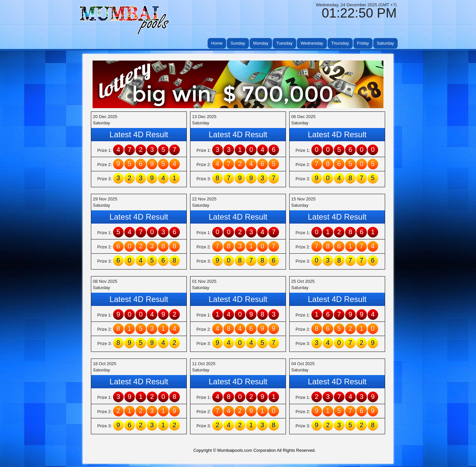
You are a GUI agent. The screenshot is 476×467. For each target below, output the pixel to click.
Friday (363, 43)
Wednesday (312, 43)
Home (217, 43)
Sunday (238, 43)
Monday (261, 43)
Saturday (385, 43)
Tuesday (284, 43)
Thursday (340, 43)
